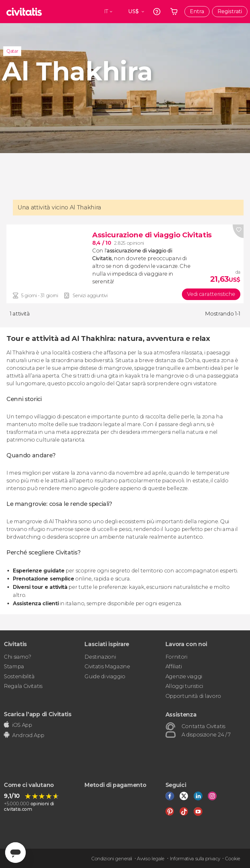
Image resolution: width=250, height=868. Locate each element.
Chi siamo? (18, 657)
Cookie (233, 859)
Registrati (230, 11)
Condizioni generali (112, 859)
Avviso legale (151, 859)
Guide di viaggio (105, 676)
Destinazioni (100, 657)
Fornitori (176, 657)
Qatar (12, 51)
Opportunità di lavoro (193, 696)
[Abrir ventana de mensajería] (15, 853)
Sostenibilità (19, 676)
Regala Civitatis (23, 686)
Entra (197, 11)
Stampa (14, 667)
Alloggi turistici (184, 686)
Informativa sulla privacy (195, 859)
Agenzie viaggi (184, 676)
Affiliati (174, 667)
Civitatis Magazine (107, 667)
